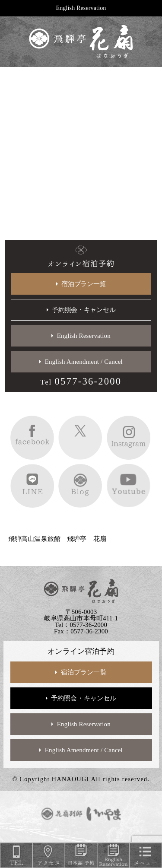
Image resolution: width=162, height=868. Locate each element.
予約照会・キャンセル (84, 310)
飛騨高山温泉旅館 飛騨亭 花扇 (57, 539)
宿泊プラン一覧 (84, 284)
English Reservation (81, 8)
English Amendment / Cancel (84, 362)
